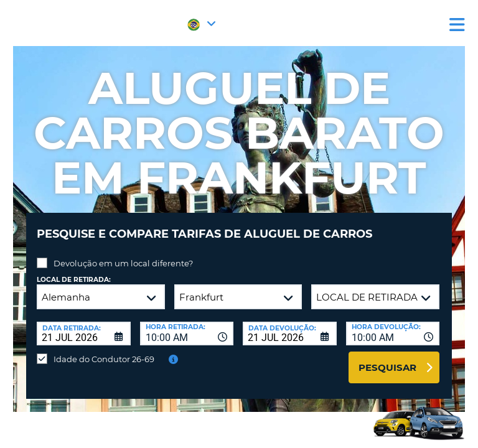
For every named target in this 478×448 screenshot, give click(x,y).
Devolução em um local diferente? (123, 263)
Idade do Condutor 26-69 (104, 359)
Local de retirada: (74, 280)
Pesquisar (387, 367)
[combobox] (187, 334)
